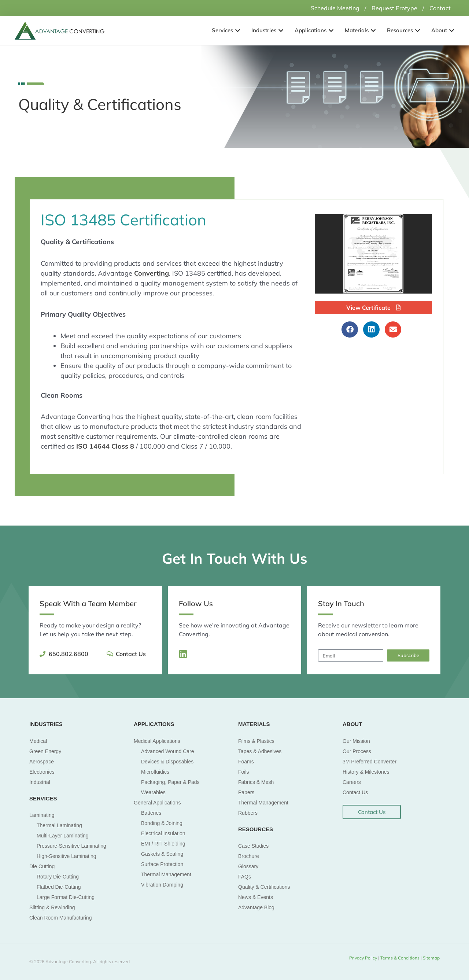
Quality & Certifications (264, 887)
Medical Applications (157, 741)
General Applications (157, 803)
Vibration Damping (162, 885)
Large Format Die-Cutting (66, 897)
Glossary (248, 866)
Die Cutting (42, 866)
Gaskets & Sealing (162, 854)
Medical (38, 741)
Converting (152, 273)
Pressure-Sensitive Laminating (71, 846)
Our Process (357, 751)
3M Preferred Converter (370, 762)
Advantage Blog (256, 907)
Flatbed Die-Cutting (59, 887)
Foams (246, 762)
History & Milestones (366, 772)
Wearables (153, 792)
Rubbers (248, 813)
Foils (244, 772)
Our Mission (356, 741)
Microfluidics (155, 772)
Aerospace (42, 762)
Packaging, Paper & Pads (170, 782)
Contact (440, 8)
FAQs (245, 877)
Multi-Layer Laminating (63, 836)
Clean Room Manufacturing (60, 918)
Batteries (151, 813)
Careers (352, 782)
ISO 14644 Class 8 (105, 446)
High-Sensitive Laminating (67, 856)
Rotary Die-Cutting (58, 877)
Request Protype (394, 8)
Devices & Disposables (167, 762)
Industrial (40, 782)
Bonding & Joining (162, 823)
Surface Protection (162, 864)
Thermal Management (166, 874)
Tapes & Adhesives (260, 751)
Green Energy (45, 751)
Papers (246, 792)
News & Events (256, 897)
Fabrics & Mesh (256, 782)
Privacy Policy (363, 958)
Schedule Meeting (335, 8)
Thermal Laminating (59, 825)
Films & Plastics (256, 741)
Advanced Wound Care (168, 751)
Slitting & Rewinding (52, 907)
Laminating (42, 815)
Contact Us (355, 792)
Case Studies (253, 846)
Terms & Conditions (400, 958)
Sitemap (431, 958)
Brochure (249, 856)
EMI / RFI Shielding (163, 844)
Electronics (42, 772)
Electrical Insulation (163, 833)
